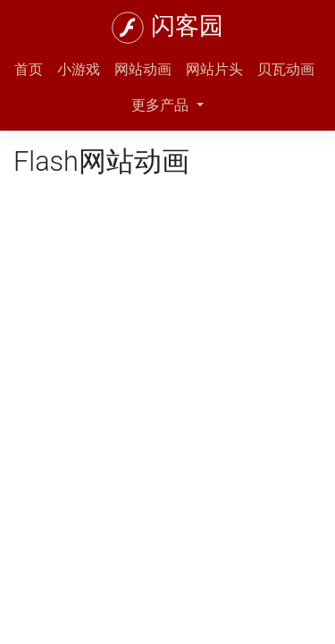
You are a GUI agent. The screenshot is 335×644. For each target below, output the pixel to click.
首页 (29, 69)
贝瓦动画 (286, 69)
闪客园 (187, 26)
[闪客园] (128, 28)
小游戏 (79, 69)
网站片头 (214, 69)
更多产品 (162, 105)
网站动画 (143, 69)
